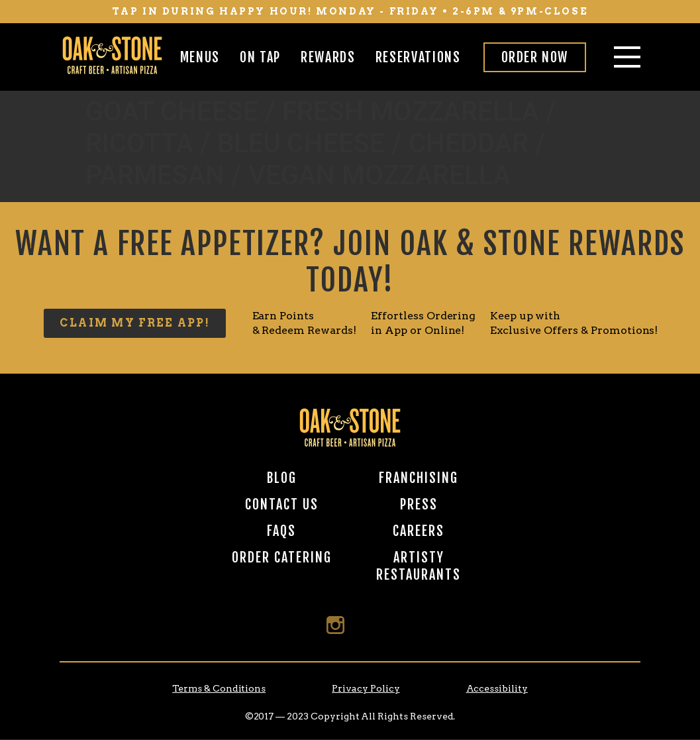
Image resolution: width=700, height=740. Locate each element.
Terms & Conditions (219, 688)
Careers (419, 531)
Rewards (328, 57)
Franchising (419, 478)
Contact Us (282, 504)
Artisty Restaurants (419, 566)
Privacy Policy (366, 688)
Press (419, 504)
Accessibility (497, 688)
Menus (200, 57)
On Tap (260, 57)
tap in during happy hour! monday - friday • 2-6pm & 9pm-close (350, 11)
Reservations (418, 57)
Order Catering (282, 557)
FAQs (281, 531)
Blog (282, 478)
